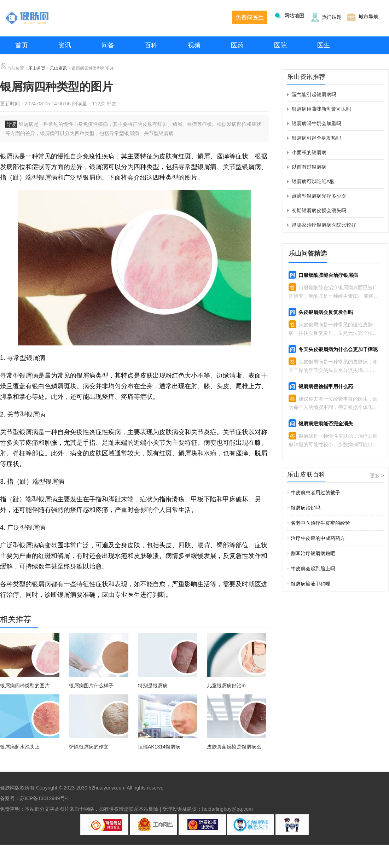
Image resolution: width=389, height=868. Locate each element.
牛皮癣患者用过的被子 (314, 493)
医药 (237, 45)
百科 (151, 45)
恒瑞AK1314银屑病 (159, 747)
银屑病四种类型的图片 (25, 686)
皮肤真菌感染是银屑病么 (234, 747)
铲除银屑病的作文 (89, 747)
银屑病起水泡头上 (20, 747)
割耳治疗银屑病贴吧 (311, 553)
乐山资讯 (58, 68)
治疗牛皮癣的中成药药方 (316, 538)
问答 (108, 45)
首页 (22, 45)
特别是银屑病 (153, 686)
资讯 (65, 45)
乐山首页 (37, 68)
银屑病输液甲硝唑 (309, 584)
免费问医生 (250, 18)
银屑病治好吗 (304, 508)
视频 (194, 45)
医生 (324, 45)
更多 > (377, 476)
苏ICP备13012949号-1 (45, 798)
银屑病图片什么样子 (91, 686)
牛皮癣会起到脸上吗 (311, 569)
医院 (280, 45)
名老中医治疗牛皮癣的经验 (319, 523)
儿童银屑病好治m (226, 686)
